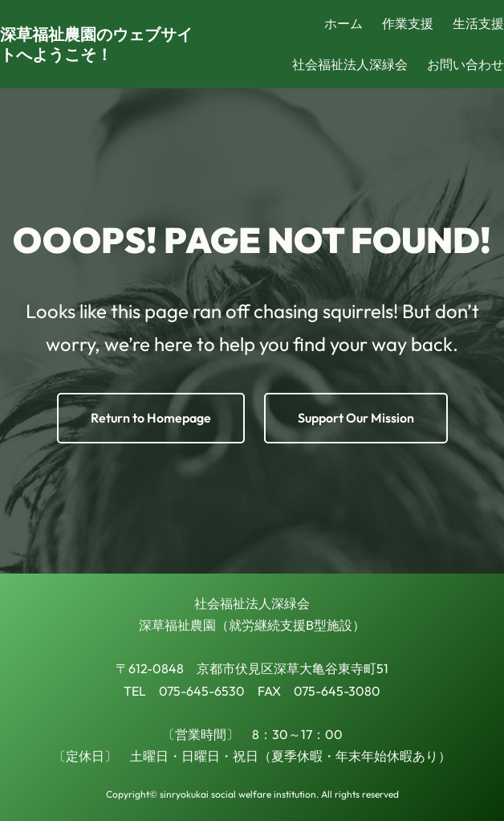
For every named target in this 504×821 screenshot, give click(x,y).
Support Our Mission (356, 418)
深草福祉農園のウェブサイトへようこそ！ (96, 44)
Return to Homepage (151, 418)
